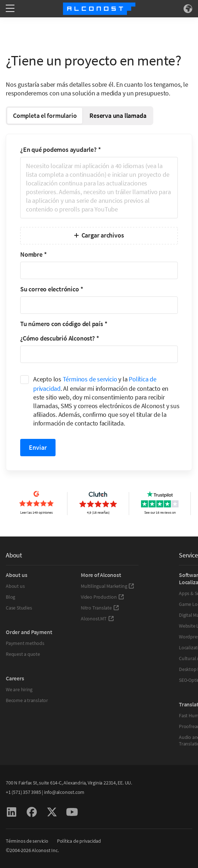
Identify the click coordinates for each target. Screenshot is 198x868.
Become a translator (27, 700)
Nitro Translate (100, 608)
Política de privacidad (79, 841)
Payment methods (25, 643)
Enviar (38, 447)
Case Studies (19, 608)
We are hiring (19, 689)
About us (15, 586)
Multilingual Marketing (107, 586)
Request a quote (23, 654)
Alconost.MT (97, 619)
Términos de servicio (90, 379)
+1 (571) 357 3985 (23, 792)
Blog (10, 597)
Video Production (102, 597)
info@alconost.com (64, 792)
